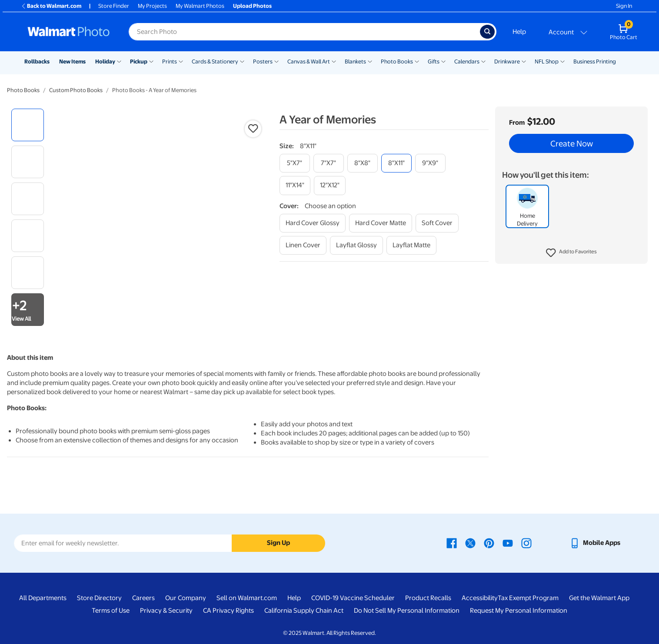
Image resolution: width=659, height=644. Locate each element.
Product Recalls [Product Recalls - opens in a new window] (428, 598)
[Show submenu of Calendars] (483, 61)
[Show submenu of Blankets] (370, 61)
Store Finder (114, 6)
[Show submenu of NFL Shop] (562, 61)
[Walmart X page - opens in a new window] (470, 543)
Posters (263, 61)
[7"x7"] (329, 163)
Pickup (139, 61)
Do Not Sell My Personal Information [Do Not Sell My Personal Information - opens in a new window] (407, 611)
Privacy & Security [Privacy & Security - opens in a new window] (166, 611)
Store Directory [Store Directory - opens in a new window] (99, 598)
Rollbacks (37, 61)
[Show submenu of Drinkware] (524, 61)
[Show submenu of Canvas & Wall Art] (334, 61)
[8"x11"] (396, 163)
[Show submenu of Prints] (181, 61)
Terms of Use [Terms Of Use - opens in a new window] (111, 611)
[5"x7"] (295, 163)
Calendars (467, 61)
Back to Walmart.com (51, 6)
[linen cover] (303, 245)
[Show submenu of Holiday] (119, 61)
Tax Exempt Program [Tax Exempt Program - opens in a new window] (528, 598)
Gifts (434, 61)
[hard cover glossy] (313, 223)
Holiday (105, 61)
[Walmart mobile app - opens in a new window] (595, 543)
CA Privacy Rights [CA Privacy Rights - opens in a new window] (228, 611)
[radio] (28, 125)
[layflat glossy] (356, 245)
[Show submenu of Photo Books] (417, 61)
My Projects (152, 6)
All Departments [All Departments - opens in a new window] (43, 598)
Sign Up (278, 543)
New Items (72, 61)
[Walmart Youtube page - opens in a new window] (508, 543)
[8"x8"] (363, 163)
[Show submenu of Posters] (276, 61)
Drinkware (507, 61)
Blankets (355, 61)
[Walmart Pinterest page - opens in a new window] (489, 543)
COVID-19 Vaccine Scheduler (353, 598)
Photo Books (397, 61)
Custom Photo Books (76, 90)
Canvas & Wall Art (309, 61)
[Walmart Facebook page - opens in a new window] (452, 543)
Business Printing (595, 61)
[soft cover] (437, 223)
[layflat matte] (411, 245)
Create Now (572, 143)
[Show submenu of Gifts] (443, 61)
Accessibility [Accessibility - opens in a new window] (480, 598)
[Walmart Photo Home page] (69, 32)
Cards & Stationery (215, 61)
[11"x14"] (295, 185)
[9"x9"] (430, 163)
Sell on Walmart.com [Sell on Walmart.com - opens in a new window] (247, 598)
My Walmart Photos (200, 6)
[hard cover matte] (381, 223)
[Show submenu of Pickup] (151, 61)
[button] (571, 253)
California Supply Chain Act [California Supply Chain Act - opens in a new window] (304, 611)
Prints (170, 61)
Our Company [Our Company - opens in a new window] (186, 598)
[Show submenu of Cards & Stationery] (242, 61)
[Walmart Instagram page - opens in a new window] (526, 543)
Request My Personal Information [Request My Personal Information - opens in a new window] (519, 611)
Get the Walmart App (599, 598)
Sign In (624, 6)
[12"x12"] (330, 185)
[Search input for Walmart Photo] (304, 32)
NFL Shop (547, 61)
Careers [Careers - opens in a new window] (143, 598)
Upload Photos (252, 6)
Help (519, 32)
